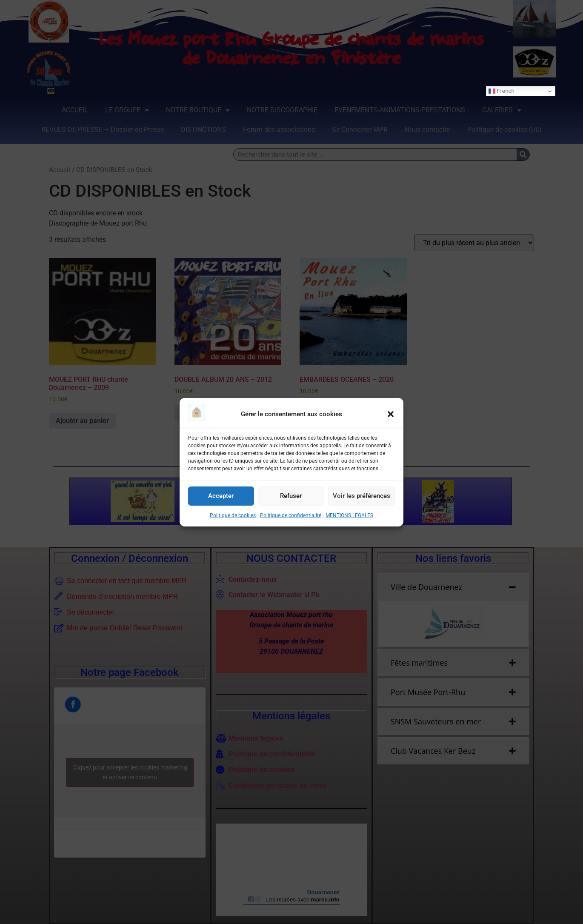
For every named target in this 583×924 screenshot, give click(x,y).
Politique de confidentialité (291, 515)
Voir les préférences (362, 496)
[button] (391, 414)
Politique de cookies (233, 515)
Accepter (221, 496)
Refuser (291, 496)
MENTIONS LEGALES (349, 515)
